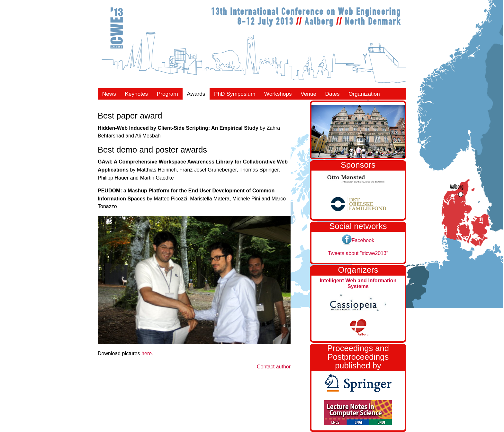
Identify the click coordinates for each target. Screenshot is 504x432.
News (109, 94)
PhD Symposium (235, 94)
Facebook (358, 240)
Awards (196, 94)
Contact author (274, 367)
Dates (333, 94)
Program (167, 94)
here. (147, 353)
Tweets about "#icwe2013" (358, 253)
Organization (364, 94)
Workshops (278, 94)
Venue (308, 94)
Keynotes (136, 94)
